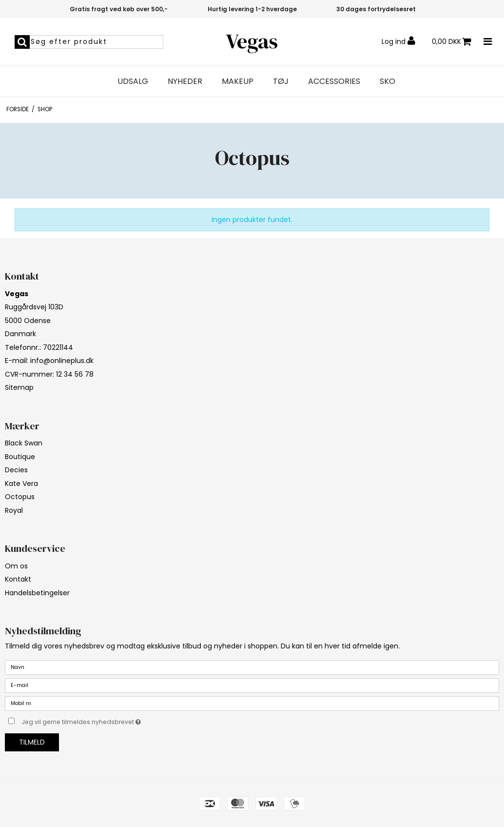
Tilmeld (32, 742)
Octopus (20, 497)
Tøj (281, 81)
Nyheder (185, 81)
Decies (16, 470)
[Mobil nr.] (252, 703)
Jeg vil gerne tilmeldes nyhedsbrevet (106, 720)
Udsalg (133, 81)
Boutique (20, 457)
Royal (14, 510)
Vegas (252, 41)
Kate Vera (21, 484)
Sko (388, 81)
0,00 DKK (452, 42)
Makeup (238, 81)
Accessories (334, 81)
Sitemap (19, 387)
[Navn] (252, 667)
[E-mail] (252, 685)
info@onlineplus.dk (62, 361)
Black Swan (24, 443)
